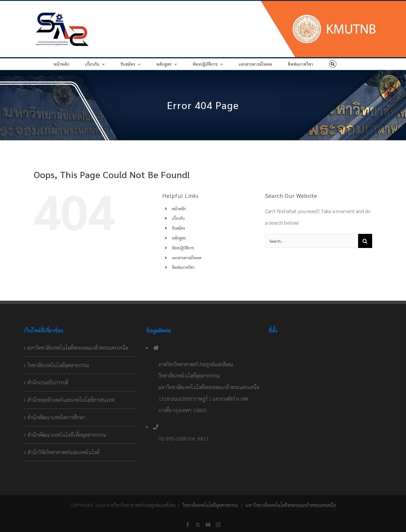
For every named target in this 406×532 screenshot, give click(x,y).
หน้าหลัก (179, 209)
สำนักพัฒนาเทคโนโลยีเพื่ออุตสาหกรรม (67, 435)
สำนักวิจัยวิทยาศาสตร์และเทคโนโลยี (63, 452)
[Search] (365, 241)
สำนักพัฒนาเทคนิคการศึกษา (56, 417)
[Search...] (312, 241)
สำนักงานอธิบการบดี (48, 382)
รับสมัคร (178, 228)
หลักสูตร (179, 238)
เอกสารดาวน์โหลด (187, 258)
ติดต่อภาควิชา (183, 267)
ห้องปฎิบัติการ (183, 248)
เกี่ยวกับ (178, 218)
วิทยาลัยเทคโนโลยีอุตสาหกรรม (58, 365)
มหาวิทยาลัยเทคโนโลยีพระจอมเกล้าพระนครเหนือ (78, 348)
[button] (333, 64)
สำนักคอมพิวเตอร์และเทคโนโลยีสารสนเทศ (71, 400)
